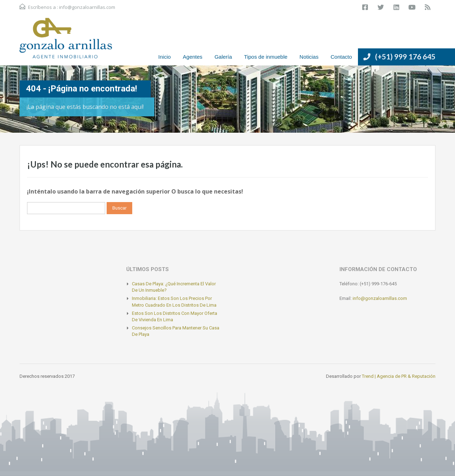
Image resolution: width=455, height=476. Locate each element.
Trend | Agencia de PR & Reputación (399, 376)
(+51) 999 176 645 (405, 56)
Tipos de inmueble (266, 57)
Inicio (164, 57)
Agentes (192, 57)
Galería (223, 57)
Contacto (341, 57)
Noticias (309, 57)
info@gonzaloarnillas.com (87, 7)
